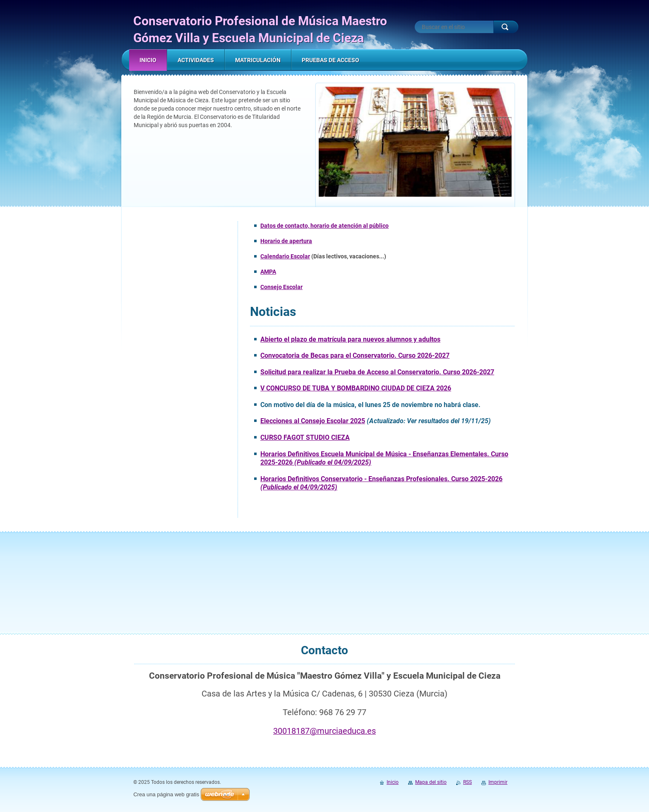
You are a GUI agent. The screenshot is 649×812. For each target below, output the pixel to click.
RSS (468, 782)
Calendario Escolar (285, 256)
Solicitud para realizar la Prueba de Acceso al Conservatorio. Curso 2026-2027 (377, 372)
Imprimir (498, 782)
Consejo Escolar (281, 287)
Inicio (393, 782)
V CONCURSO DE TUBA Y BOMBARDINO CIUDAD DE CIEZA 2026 (356, 388)
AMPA (268, 272)
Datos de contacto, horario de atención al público (324, 226)
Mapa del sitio (431, 782)
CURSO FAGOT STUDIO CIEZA (305, 437)
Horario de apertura (286, 241)
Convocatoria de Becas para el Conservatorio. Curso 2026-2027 (355, 355)
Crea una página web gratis (166, 794)
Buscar (506, 27)
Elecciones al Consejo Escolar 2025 (313, 421)
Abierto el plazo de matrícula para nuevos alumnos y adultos (350, 339)
